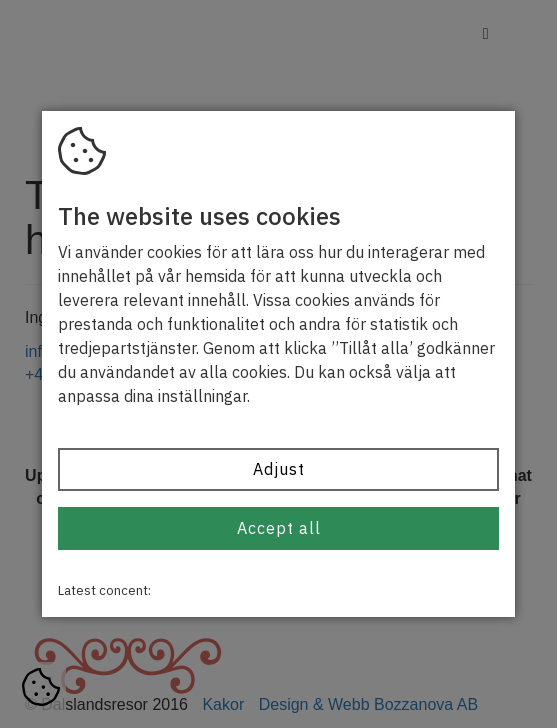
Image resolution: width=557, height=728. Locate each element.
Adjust (279, 469)
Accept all (279, 528)
